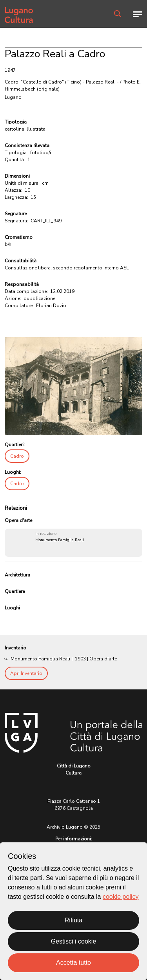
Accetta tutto (73, 963)
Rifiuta (73, 920)
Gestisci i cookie (74, 941)
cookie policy (121, 897)
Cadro (17, 456)
